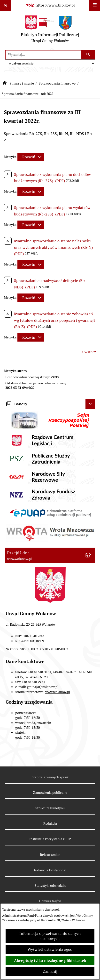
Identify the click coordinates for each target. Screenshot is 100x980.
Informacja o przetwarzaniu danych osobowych (50, 936)
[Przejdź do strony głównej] (50, 30)
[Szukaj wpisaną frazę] (88, 55)
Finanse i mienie (22, 83)
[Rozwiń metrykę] (31, 157)
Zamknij (50, 971)
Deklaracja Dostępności (50, 870)
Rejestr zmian (50, 855)
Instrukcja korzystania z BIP (50, 839)
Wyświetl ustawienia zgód (50, 949)
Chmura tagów (50, 901)
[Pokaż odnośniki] (5, 5)
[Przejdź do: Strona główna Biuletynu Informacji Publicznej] (5, 83)
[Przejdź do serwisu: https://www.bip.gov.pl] (50, 5)
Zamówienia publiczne (50, 793)
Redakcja (50, 823)
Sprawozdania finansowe (57, 83)
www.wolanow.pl (58, 692)
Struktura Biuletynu (50, 808)
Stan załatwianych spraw (50, 777)
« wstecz (89, 352)
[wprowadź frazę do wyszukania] (43, 55)
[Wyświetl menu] (95, 5)
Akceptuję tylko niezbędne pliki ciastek (50, 961)
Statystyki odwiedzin (50, 886)
